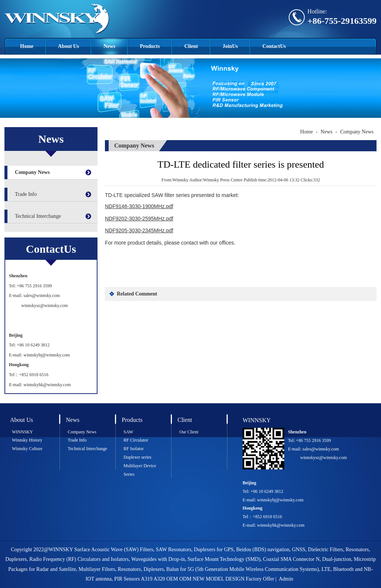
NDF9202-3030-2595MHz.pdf (139, 219)
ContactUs (274, 46)
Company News (32, 172)
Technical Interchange (38, 216)
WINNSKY (23, 432)
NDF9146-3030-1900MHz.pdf (139, 206)
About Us (68, 46)
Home (27, 46)
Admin (286, 579)
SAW (128, 432)
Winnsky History (27, 440)
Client (191, 46)
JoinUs (230, 46)
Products (150, 46)
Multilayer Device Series (140, 470)
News (109, 46)
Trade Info (26, 194)
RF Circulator (136, 440)
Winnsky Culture (27, 449)
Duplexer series (137, 457)
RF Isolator (134, 449)
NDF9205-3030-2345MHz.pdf (139, 230)
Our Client (189, 432)
